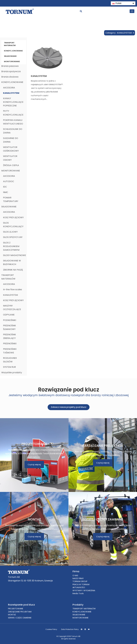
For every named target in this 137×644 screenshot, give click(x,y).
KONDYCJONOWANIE (13, 51)
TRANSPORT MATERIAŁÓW (10, 44)
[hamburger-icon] (132, 11)
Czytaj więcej (34, 464)
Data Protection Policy (70, 629)
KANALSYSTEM (39, 76)
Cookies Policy (51, 629)
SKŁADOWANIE (10, 56)
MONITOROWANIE (12, 61)
